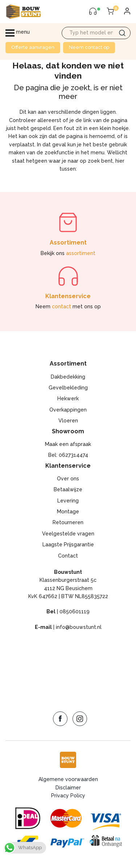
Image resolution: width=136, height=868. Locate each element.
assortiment (81, 253)
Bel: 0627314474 (68, 455)
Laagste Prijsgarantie (68, 544)
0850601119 (75, 612)
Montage (68, 512)
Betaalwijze (68, 489)
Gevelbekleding (68, 388)
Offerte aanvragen (33, 47)
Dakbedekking (68, 377)
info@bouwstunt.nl (79, 627)
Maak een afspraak (68, 444)
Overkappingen (68, 410)
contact (61, 306)
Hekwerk (68, 398)
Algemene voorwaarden (68, 779)
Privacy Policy (68, 796)
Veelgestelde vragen (68, 534)
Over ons (68, 479)
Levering (68, 501)
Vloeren (68, 421)
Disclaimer (68, 788)
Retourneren (68, 522)
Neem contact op (89, 47)
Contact (68, 556)
